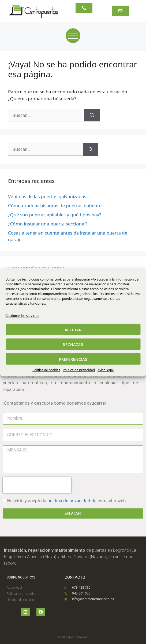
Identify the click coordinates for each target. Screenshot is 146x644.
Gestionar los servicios (22, 316)
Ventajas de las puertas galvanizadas (47, 196)
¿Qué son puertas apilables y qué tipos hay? (55, 215)
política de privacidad (69, 501)
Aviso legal (106, 370)
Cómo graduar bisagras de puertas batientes (56, 206)
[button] (84, 8)
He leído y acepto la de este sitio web (66, 501)
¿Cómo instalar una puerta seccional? (48, 224)
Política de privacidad (79, 370)
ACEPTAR (73, 329)
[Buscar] (92, 115)
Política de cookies (46, 370)
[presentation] (37, 485)
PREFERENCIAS (73, 359)
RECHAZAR (73, 344)
